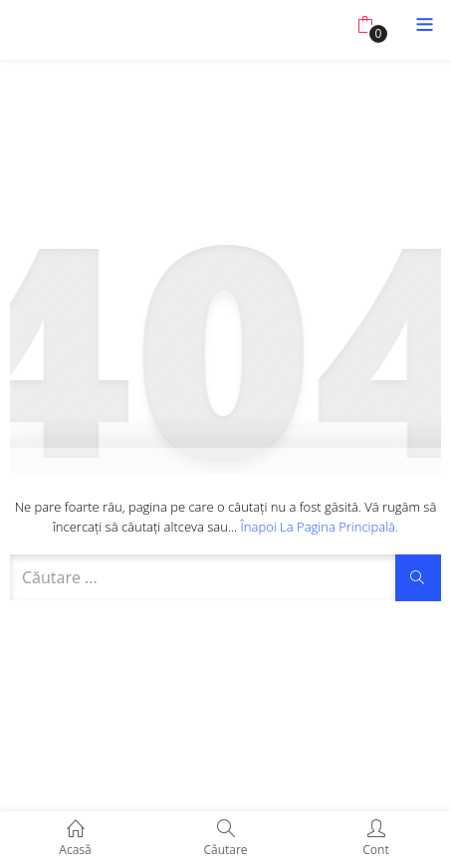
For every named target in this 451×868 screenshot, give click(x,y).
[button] (365, 25)
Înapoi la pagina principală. (320, 527)
